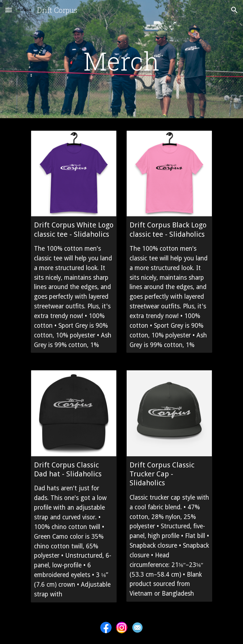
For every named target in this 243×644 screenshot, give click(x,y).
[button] (9, 10)
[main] (121, 61)
